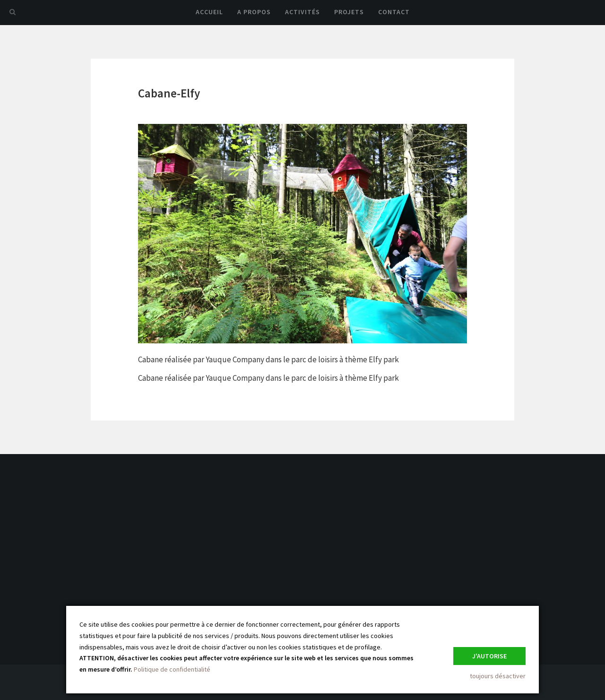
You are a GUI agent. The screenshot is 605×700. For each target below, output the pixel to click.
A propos (254, 12)
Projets (349, 12)
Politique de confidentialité (172, 669)
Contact (394, 12)
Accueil (209, 12)
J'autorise (489, 656)
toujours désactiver (498, 676)
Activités (302, 12)
